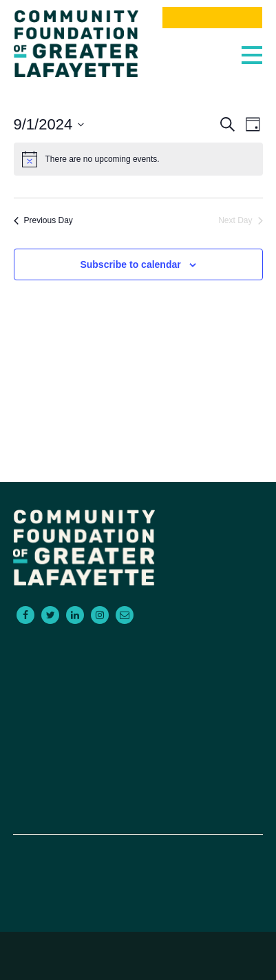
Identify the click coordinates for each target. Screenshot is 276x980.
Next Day (240, 220)
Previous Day (43, 220)
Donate (138, 795)
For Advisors (138, 680)
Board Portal (138, 812)
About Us (138, 746)
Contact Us (138, 729)
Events (138, 762)
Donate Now (212, 18)
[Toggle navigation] (248, 52)
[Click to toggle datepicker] (49, 124)
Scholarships (138, 696)
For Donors (138, 647)
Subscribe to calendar (130, 264)
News (138, 779)
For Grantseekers (138, 663)
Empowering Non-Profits (138, 713)
